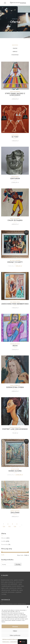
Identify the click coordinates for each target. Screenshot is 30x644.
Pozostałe (15, 55)
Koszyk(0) (23, 3)
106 (15, 527)
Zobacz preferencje (15, 635)
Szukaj (18, 564)
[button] (28, 607)
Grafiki (15, 48)
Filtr (3, 555)
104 (4, 527)
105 (9, 527)
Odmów (15, 631)
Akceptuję (15, 626)
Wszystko (15, 45)
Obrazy (15, 52)
